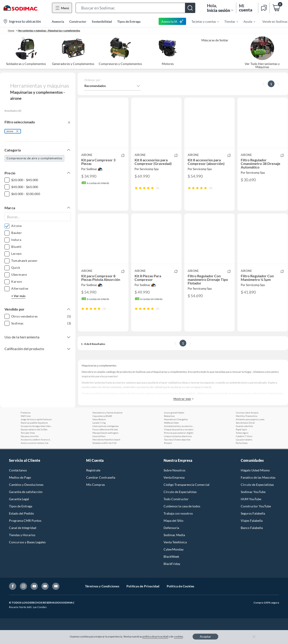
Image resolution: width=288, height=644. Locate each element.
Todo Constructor (176, 511)
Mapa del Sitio (173, 533)
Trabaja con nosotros (178, 526)
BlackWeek (171, 569)
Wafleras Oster (171, 435)
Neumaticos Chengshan (176, 432)
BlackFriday (172, 576)
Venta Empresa (174, 490)
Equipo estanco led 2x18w (34, 442)
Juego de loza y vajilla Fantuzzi (36, 432)
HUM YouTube (251, 511)
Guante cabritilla (244, 438)
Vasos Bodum (99, 432)
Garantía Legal (19, 511)
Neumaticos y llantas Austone (107, 425)
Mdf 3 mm (26, 428)
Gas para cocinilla (30, 449)
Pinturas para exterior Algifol (179, 445)
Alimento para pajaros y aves (250, 432)
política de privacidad (155, 636)
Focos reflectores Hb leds (105, 442)
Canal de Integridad (23, 540)
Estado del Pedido (21, 526)
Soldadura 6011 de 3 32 (105, 455)
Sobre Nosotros (174, 483)
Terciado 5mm (28, 445)
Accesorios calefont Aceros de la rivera (36, 452)
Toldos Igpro (242, 445)
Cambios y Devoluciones (26, 497)
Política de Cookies (181, 598)
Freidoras (26, 425)
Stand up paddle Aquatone (34, 435)
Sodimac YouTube (253, 504)
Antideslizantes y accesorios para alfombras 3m (180, 438)
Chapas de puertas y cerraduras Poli (180, 442)
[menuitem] (202, 21)
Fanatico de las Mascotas (258, 490)
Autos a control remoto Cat (35, 455)
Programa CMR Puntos (25, 533)
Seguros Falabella (253, 526)
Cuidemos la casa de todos (182, 519)
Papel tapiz (241, 442)
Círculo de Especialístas (257, 497)
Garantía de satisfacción (26, 504)
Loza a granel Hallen (174, 425)
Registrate (93, 483)
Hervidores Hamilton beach (106, 452)
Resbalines (169, 428)
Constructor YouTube (256, 519)
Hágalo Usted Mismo (255, 483)
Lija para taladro (244, 452)
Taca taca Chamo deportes (177, 452)
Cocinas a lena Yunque (247, 425)
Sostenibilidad (102, 21)
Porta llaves (242, 455)
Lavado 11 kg (99, 435)
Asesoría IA (172, 21)
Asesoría (58, 21)
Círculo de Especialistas (180, 504)
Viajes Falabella (252, 533)
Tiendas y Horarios (22, 547)
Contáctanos (18, 483)
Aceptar (205, 636)
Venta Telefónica (175, 554)
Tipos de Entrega (129, 21)
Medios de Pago (20, 490)
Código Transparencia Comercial (187, 497)
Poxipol (168, 455)
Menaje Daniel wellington (106, 445)
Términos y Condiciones (102, 598)
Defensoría (171, 540)
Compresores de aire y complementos (34, 158)
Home (11, 30)
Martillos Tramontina (246, 428)
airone (10, 131)
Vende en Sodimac (275, 21)
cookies (179, 636)
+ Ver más (18, 296)
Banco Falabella (252, 540)
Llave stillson (99, 449)
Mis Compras (96, 497)
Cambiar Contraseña (101, 490)
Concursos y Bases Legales (27, 554)
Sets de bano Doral (245, 435)
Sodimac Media (174, 547)
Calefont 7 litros (244, 449)
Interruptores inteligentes (106, 438)
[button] (135, 8)
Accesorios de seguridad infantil (36, 438)
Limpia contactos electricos (178, 449)
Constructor (78, 21)
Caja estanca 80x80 (102, 428)
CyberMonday (174, 562)
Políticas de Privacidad (143, 598)
